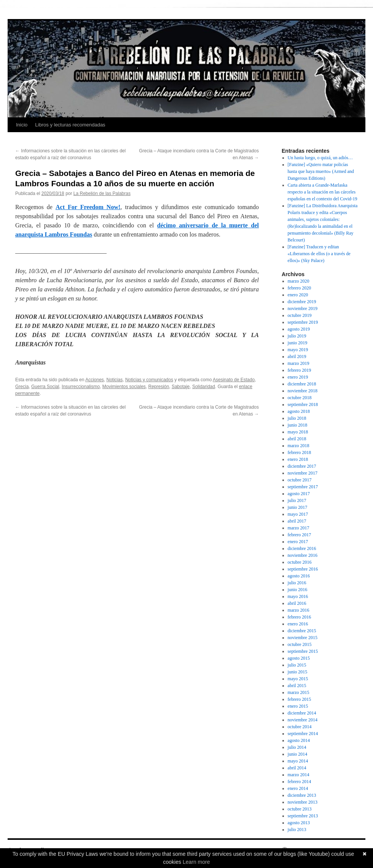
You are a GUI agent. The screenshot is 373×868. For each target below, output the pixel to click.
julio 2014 (297, 747)
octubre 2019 (300, 315)
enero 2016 (298, 624)
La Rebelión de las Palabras (102, 193)
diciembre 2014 (302, 713)
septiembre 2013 (303, 816)
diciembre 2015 (302, 631)
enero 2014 (298, 788)
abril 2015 (297, 686)
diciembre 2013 (302, 795)
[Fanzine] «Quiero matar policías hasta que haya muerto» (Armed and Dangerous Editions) (321, 171)
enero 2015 (298, 706)
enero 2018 (298, 459)
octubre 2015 (300, 644)
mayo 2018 (298, 432)
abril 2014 (297, 768)
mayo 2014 (298, 761)
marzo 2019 (299, 363)
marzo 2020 (299, 281)
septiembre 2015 (303, 651)
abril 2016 (297, 603)
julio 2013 (297, 830)
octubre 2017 (300, 480)
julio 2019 (297, 336)
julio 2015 (297, 665)
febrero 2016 (300, 617)
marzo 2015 (299, 692)
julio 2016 (297, 583)
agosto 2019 (299, 329)
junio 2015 (298, 672)
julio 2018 (297, 418)
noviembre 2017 (303, 473)
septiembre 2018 (303, 404)
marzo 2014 (299, 775)
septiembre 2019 (303, 322)
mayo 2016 (298, 596)
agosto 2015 (299, 658)
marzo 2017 (299, 528)
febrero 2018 (300, 452)
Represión (159, 387)
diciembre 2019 (302, 302)
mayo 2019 (298, 350)
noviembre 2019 (303, 309)
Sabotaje (181, 387)
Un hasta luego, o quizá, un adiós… (320, 158)
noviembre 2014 (303, 720)
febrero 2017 (300, 535)
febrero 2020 (300, 288)
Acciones (95, 380)
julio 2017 (297, 500)
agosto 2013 (299, 823)
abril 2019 (297, 356)
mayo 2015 (298, 679)
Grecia (22, 387)
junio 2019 (298, 343)
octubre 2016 (300, 562)
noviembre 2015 (303, 638)
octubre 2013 (300, 809)
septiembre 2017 (303, 487)
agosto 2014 (299, 740)
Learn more (196, 862)
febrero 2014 (300, 782)
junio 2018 (298, 425)
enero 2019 (298, 377)
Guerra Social (45, 387)
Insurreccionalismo (81, 387)
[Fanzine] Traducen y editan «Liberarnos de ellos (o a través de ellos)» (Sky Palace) (319, 254)
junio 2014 (298, 754)
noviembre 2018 (303, 391)
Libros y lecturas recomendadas (70, 125)
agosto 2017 (299, 494)
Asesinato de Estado (234, 380)
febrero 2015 (300, 699)
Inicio (22, 125)
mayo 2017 (298, 514)
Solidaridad (204, 387)
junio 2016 (298, 590)
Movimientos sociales (124, 387)
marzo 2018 (299, 446)
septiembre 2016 (303, 569)
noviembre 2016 (303, 555)
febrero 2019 (300, 370)
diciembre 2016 (302, 548)
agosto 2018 (299, 411)
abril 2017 (297, 521)
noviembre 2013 (303, 802)
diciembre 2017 (302, 466)
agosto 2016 (299, 576)
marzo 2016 (299, 610)
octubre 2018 (300, 398)
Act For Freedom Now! (88, 207)
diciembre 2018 (302, 384)
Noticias (115, 380)
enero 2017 (298, 542)
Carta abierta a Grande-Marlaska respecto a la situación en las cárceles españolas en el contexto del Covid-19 (323, 192)
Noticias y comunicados (149, 380)
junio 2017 (298, 507)
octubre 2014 (300, 727)
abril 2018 (297, 439)
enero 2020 (298, 295)
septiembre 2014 (303, 734)
